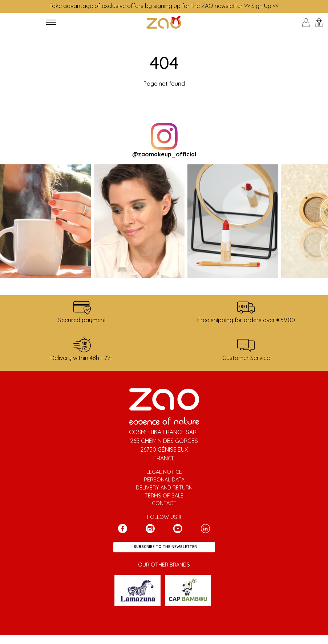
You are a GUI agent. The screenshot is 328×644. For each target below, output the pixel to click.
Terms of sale (164, 496)
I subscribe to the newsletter (164, 547)
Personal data (164, 480)
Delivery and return (164, 488)
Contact (164, 503)
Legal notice (164, 472)
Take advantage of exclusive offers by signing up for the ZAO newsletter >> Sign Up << (164, 6)
